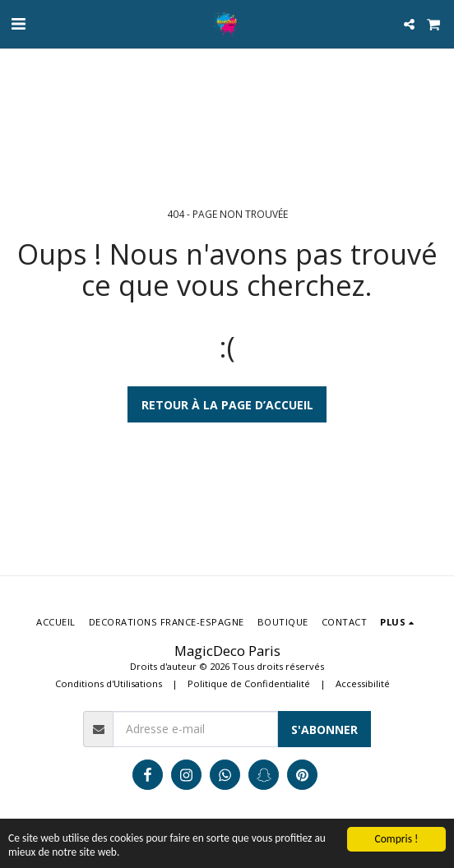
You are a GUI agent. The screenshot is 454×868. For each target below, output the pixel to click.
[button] (18, 23)
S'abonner (324, 729)
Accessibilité (363, 683)
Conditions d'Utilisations (109, 683)
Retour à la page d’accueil (227, 405)
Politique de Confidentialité (249, 683)
